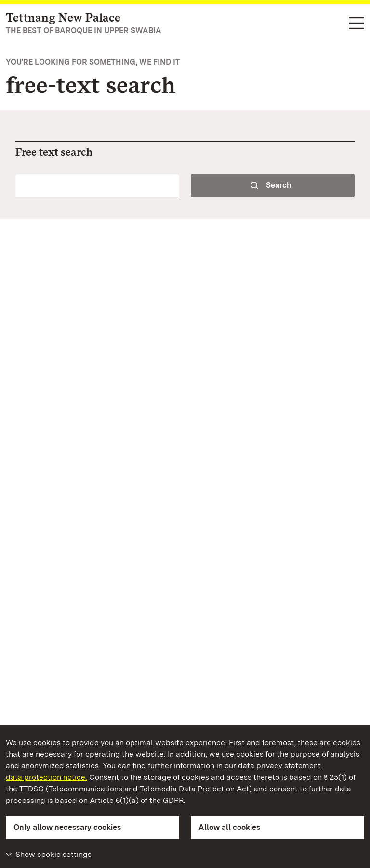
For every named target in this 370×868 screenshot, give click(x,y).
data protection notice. (46, 777)
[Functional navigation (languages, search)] (357, 24)
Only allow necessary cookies (67, 827)
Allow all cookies (229, 827)
